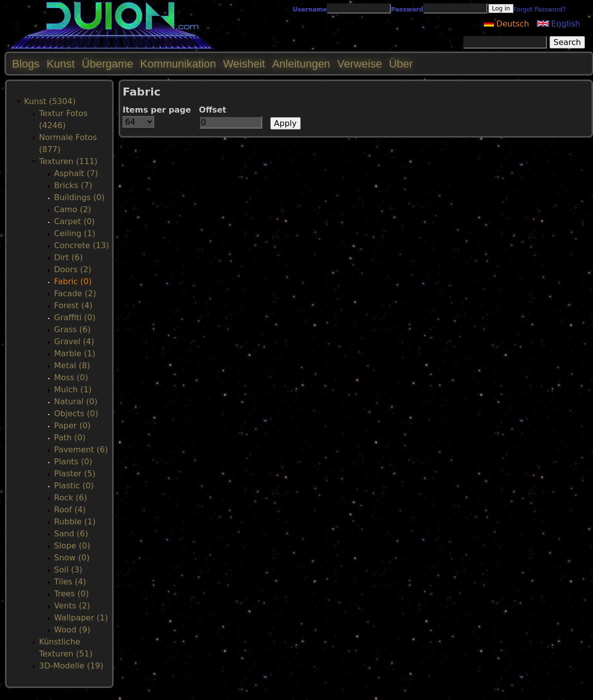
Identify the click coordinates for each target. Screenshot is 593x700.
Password (407, 10)
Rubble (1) (75, 522)
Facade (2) (75, 293)
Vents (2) (72, 606)
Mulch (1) (73, 390)
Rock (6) (71, 498)
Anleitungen (301, 64)
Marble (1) (75, 354)
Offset (213, 110)
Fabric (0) (73, 281)
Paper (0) (72, 426)
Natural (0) (76, 402)
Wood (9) (72, 630)
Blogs (26, 64)
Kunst (61, 64)
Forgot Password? (539, 10)
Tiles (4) (70, 582)
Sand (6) (71, 534)
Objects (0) (76, 414)
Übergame (107, 64)
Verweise (360, 64)
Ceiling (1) (75, 233)
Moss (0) (71, 378)
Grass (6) (72, 329)
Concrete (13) (82, 245)
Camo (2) (73, 209)
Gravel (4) (74, 341)
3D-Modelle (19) (71, 666)
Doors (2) (73, 269)
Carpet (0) (75, 221)
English (559, 24)
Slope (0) (72, 546)
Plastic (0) (74, 486)
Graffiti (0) (75, 317)
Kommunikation (178, 64)
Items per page (157, 110)
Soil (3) (68, 570)
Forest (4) (73, 305)
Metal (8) (72, 366)
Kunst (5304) (50, 101)
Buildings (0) (79, 197)
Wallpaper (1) (81, 618)
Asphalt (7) (76, 173)
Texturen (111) (68, 161)
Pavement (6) (81, 450)
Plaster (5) (75, 474)
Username (310, 10)
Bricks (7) (73, 185)
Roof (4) (70, 510)
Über (401, 64)
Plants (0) (73, 462)
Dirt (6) (68, 257)
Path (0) (70, 438)
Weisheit (244, 64)
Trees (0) (71, 594)
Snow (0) (72, 558)
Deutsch (507, 24)
